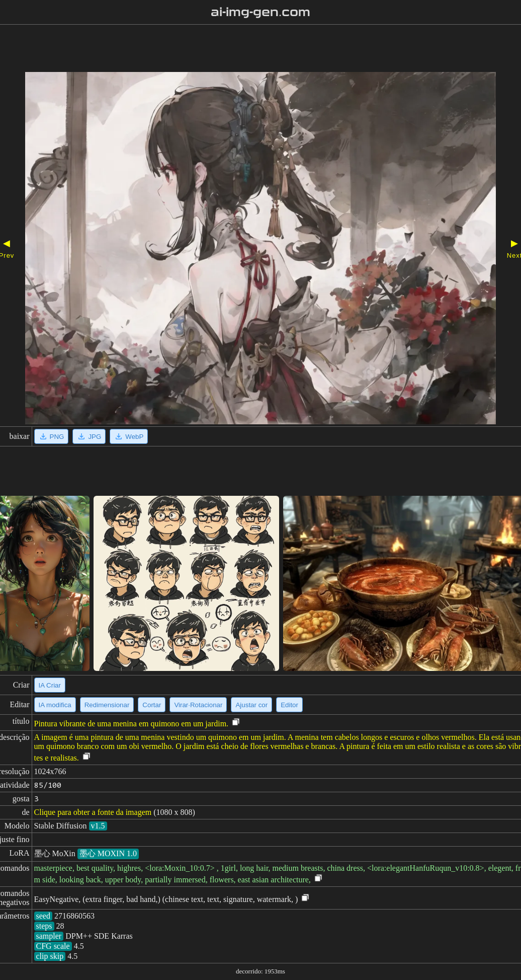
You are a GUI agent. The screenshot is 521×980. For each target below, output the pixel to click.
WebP (129, 436)
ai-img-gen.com (261, 12)
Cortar (152, 705)
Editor (289, 705)
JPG (89, 436)
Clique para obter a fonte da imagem (93, 812)
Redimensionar (107, 705)
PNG (52, 436)
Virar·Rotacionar (198, 705)
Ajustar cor (251, 705)
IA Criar (50, 685)
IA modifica (55, 705)
